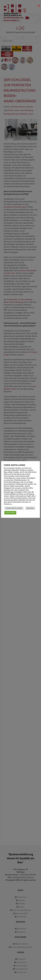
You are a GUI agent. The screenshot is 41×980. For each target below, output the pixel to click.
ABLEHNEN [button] (30, 508)
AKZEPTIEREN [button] (10, 513)
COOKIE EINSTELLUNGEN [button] (14, 508)
